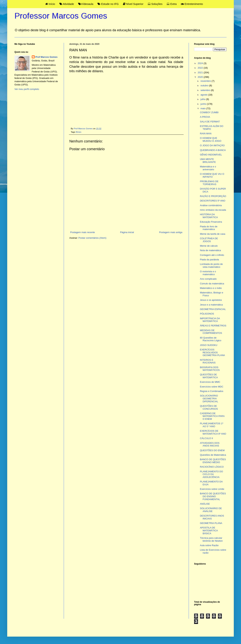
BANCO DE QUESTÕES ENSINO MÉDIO (213, 461)
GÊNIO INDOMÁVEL (211, 155)
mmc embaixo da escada (213, 210)
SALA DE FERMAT (210, 122)
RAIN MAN (206, 134)
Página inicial (127, 232)
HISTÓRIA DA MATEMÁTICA (209, 216)
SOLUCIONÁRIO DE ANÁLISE (211, 510)
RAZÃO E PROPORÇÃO (213, 196)
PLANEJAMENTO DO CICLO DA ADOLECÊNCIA (211, 474)
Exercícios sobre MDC (211, 387)
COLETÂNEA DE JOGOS (209, 240)
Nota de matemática (210, 250)
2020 (201, 77)
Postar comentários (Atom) (93, 238)
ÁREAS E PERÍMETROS (213, 326)
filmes (79, 132)
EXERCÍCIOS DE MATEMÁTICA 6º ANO (213, 432)
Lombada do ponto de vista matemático (211, 265)
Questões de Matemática (213, 455)
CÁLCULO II (206, 438)
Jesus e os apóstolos (211, 300)
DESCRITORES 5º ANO (212, 201)
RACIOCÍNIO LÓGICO (212, 467)
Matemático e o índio (211, 288)
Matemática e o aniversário (208, 168)
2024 (201, 63)
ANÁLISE (205, 504)
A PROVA (205, 117)
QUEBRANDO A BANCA (213, 150)
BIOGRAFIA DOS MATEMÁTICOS (210, 369)
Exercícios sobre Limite (212, 489)
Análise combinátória (211, 205)
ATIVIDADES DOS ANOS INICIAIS (210, 444)
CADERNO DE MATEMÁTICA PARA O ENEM (212, 416)
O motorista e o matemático (208, 273)
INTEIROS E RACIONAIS (208, 361)
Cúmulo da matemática (212, 284)
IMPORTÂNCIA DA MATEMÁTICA (210, 320)
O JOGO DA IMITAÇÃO (212, 145)
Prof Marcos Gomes (46, 57)
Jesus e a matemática (211, 305)
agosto (204, 95)
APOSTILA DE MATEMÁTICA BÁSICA (209, 530)
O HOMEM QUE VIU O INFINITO (212, 175)
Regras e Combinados (211, 391)
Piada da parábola (209, 260)
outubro (205, 85)
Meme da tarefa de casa (212, 234)
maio (203, 108)
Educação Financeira (211, 222)
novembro (206, 81)
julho (203, 99)
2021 (201, 72)
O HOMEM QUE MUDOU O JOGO (210, 139)
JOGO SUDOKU (209, 345)
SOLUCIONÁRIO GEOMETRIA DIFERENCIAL (209, 398)
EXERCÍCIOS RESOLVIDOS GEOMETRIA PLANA (212, 352)
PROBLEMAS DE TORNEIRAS (209, 183)
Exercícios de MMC (210, 382)
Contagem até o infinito (212, 255)
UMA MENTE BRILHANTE (208, 161)
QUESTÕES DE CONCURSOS (209, 407)
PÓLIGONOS (207, 314)
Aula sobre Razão (209, 545)
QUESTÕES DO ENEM (212, 450)
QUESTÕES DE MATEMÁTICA (209, 376)
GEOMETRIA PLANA (211, 523)
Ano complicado (208, 279)
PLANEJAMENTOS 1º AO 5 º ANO (211, 425)
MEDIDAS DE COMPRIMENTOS (211, 332)
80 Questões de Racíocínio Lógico (210, 339)
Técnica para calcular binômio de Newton (211, 539)
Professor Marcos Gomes (61, 16)
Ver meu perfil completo (27, 89)
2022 (201, 68)
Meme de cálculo (209, 246)
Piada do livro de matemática (209, 228)
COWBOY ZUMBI (209, 112)
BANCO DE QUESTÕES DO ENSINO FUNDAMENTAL (213, 496)
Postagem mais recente (83, 232)
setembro (206, 90)
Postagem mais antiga (171, 232)
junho (204, 104)
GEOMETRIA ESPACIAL (213, 309)
